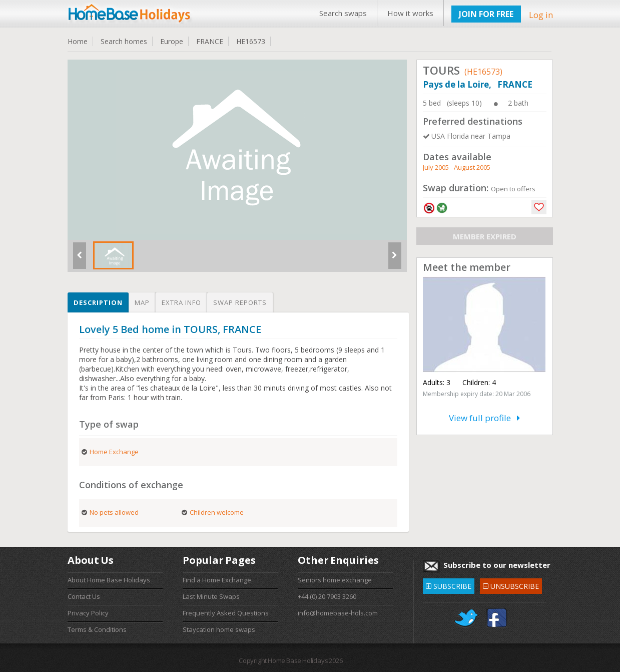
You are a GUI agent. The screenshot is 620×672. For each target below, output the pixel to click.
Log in (541, 15)
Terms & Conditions (97, 629)
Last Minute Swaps (211, 596)
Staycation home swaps (219, 629)
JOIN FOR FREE (486, 14)
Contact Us (84, 596)
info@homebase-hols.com (338, 613)
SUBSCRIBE (449, 585)
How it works (410, 13)
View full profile (484, 418)
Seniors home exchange (335, 580)
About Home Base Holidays (109, 580)
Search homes (124, 41)
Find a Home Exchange (217, 580)
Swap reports (240, 302)
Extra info (181, 302)
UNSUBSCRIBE (511, 585)
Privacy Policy (88, 613)
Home (78, 41)
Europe (172, 41)
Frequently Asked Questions (226, 613)
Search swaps (343, 13)
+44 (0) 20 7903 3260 (327, 596)
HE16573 (251, 41)
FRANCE (210, 41)
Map (142, 302)
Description (98, 302)
